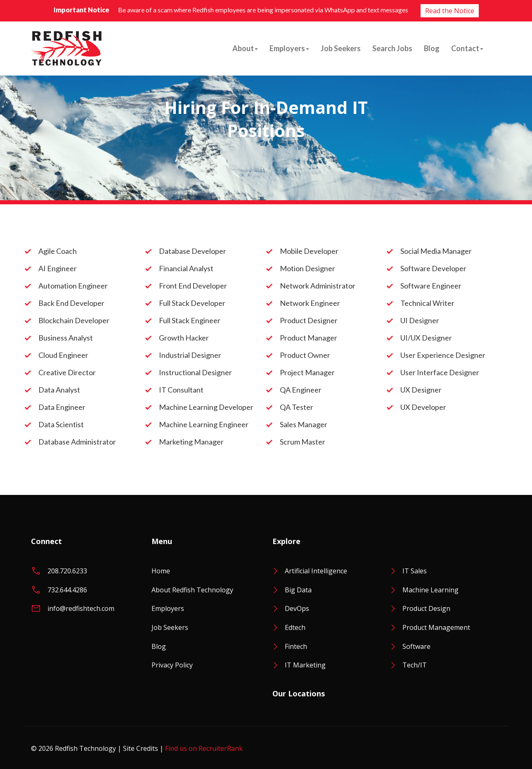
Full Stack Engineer (190, 320)
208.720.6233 (67, 571)
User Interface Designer (440, 372)
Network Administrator (318, 286)
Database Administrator (77, 442)
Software (416, 646)
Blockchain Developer (74, 320)
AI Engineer (58, 268)
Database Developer (193, 251)
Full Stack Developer (192, 303)
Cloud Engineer (63, 355)
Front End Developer (193, 286)
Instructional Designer (195, 372)
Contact (467, 48)
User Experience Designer (443, 355)
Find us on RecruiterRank (204, 748)
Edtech (295, 627)
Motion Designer (307, 268)
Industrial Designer (190, 355)
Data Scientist (61, 424)
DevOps (297, 608)
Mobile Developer (309, 251)
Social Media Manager (436, 251)
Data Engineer (62, 407)
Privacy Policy (172, 665)
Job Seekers (341, 48)
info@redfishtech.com (81, 608)
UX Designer (421, 390)
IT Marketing (305, 665)
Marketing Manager (191, 442)
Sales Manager (304, 424)
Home (161, 571)
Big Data (298, 590)
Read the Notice (450, 11)
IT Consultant (181, 390)
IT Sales (415, 571)
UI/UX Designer (426, 338)
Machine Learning (430, 590)
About (245, 48)
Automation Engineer (73, 286)
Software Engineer (431, 286)
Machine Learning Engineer (204, 424)
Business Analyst (66, 338)
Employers (289, 48)
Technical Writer (427, 303)
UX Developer (423, 407)
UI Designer (420, 320)
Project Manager (307, 372)
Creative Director (67, 372)
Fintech (296, 646)
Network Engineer (310, 303)
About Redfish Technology (192, 590)
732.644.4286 (67, 590)
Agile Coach (58, 251)
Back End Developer (71, 303)
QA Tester (297, 407)
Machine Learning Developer (206, 407)
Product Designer (309, 320)
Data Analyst (59, 390)
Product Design (426, 608)
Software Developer (433, 268)
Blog (432, 48)
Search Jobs (392, 48)
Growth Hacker (184, 338)
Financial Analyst (186, 268)
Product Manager (309, 338)
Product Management (436, 627)
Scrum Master (303, 442)
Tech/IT (415, 665)
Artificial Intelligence (316, 571)
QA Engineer (301, 390)
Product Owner (305, 355)
